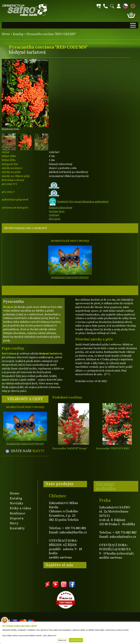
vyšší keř (54, 215)
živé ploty (55, 219)
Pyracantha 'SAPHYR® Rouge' (70, 448)
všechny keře (57, 211)
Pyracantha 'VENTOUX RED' (113, 448)
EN (132, 5)
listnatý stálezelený (61, 208)
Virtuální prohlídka (106, 486)
